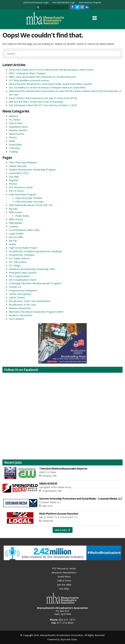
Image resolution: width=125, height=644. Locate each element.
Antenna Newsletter (20, 308)
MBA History (16, 219)
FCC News (15, 120)
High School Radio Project (23, 248)
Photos (13, 137)
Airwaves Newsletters (64, 572)
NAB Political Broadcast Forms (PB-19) (30, 205)
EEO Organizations (19, 276)
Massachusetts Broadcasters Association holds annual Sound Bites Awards (50, 84)
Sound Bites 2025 (19, 173)
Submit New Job (18, 166)
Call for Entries (17, 297)
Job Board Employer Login (36, 2)
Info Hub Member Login (64, 2)
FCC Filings (15, 265)
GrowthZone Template (22, 255)
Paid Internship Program (23, 194)
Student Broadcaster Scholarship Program (32, 169)
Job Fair (13, 241)
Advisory (14, 116)
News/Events (16, 134)
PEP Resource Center (21, 187)
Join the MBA (16, 237)
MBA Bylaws (16, 223)
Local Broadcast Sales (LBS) (24, 230)
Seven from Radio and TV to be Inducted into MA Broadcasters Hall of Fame (51, 70)
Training (13, 152)
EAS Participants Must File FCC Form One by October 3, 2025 (43, 105)
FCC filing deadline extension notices (29, 80)
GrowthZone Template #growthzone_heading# (35, 251)
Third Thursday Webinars (23, 162)
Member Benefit (18, 130)
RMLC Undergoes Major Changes (27, 73)
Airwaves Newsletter (21, 315)
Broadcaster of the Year (22, 305)
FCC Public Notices (19, 258)
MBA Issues (16, 212)
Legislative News (18, 127)
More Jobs (63, 530)
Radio (12, 141)
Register (14, 180)
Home (12, 244)
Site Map (14, 177)
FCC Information (18, 262)
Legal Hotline (16, 233)
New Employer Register (90, 2)
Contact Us (15, 287)
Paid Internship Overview (29, 201)
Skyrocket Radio (69, 639)
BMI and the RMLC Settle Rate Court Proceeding (36, 102)
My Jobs (13, 209)
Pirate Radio (22, 216)
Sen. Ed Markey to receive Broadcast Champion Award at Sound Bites (47, 87)
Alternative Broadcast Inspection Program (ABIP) (36, 312)
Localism (14, 226)
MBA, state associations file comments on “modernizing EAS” (43, 77)
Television (15, 148)
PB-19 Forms (16, 191)
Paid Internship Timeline (29, 198)
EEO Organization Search (23, 280)
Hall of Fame (16, 123)
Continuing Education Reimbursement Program (35, 283)
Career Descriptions (20, 294)
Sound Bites (16, 144)
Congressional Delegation (23, 290)
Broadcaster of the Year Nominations (30, 301)
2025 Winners (17, 319)
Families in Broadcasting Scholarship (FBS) (32, 269)
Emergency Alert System (23, 273)
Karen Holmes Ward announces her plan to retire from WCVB (43, 98)
